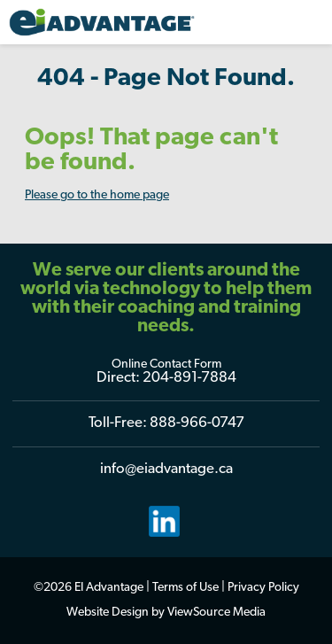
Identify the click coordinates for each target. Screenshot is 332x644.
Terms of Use (185, 588)
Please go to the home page (97, 195)
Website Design (108, 613)
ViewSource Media (216, 613)
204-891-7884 (189, 378)
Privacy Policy (263, 588)
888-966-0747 (197, 423)
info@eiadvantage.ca (166, 469)
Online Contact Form (166, 365)
